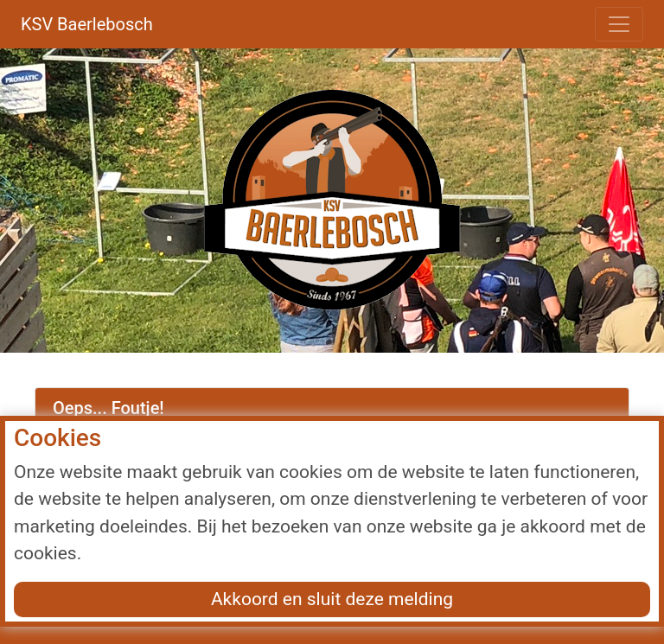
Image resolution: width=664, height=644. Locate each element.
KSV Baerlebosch (87, 24)
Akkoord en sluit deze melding (332, 599)
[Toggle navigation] (619, 24)
